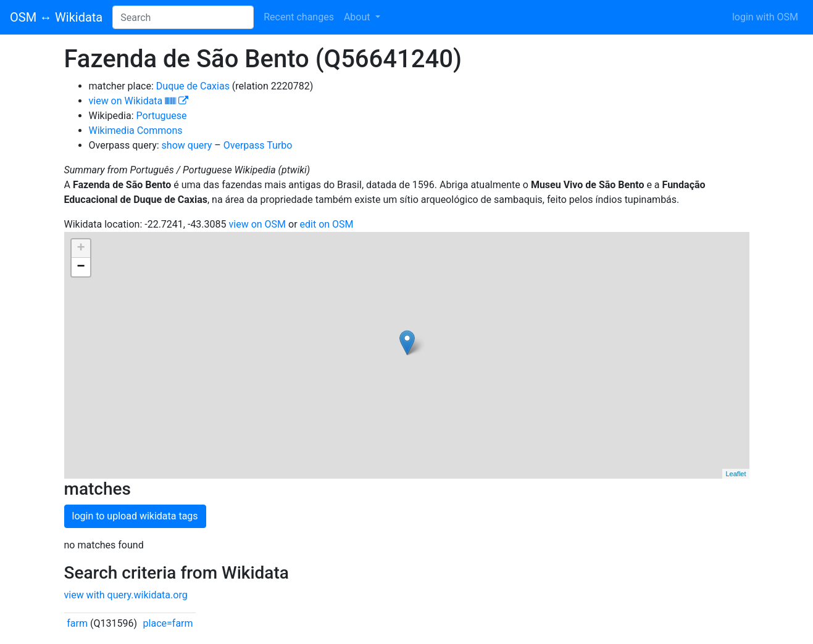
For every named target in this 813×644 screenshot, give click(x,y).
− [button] (81, 267)
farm (77, 623)
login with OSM (765, 17)
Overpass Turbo (258, 145)
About (358, 17)
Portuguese (162, 116)
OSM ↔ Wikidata (56, 17)
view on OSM (258, 224)
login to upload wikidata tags (135, 516)
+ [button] (81, 249)
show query (187, 145)
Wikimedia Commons (136, 130)
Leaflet (736, 474)
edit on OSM (327, 224)
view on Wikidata (139, 101)
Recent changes (299, 17)
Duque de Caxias (193, 86)
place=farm (168, 623)
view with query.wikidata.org (126, 595)
